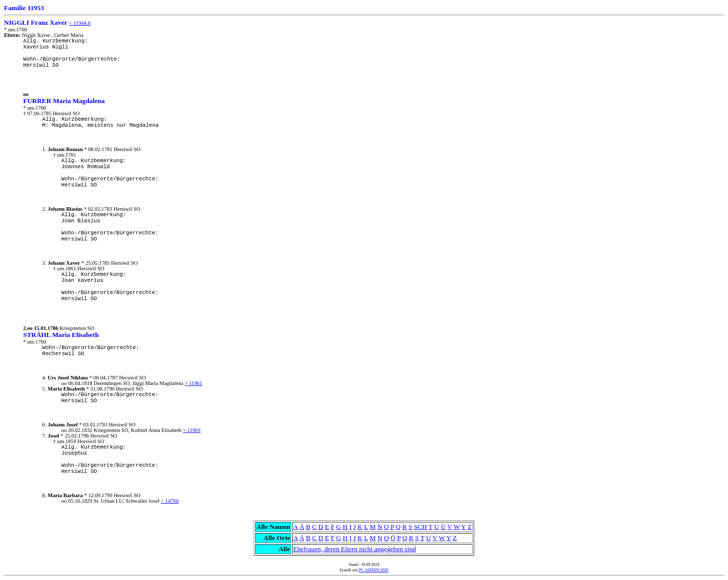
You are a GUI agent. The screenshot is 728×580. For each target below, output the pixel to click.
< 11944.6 (80, 23)
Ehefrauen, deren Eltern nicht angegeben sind (355, 549)
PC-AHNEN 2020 (374, 570)
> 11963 (192, 430)
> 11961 (193, 383)
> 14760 (170, 501)
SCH (421, 527)
